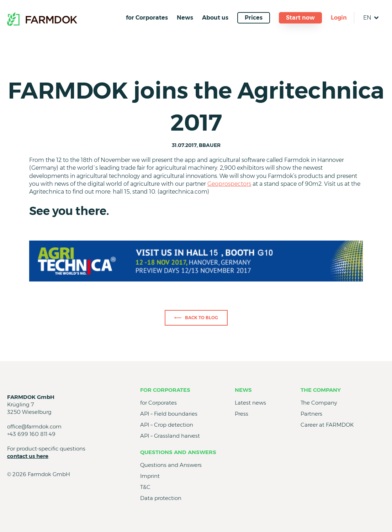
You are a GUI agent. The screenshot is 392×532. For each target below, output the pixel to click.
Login (339, 18)
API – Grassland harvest (170, 436)
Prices (254, 18)
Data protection (161, 498)
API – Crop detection (167, 425)
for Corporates (147, 18)
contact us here (28, 456)
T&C (145, 487)
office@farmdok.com (34, 426)
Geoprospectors (229, 184)
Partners (311, 414)
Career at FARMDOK (327, 425)
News (185, 18)
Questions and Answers (178, 452)
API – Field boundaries (169, 414)
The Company (321, 390)
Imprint (150, 476)
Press (242, 414)
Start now (300, 18)
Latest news (250, 403)
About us (215, 18)
